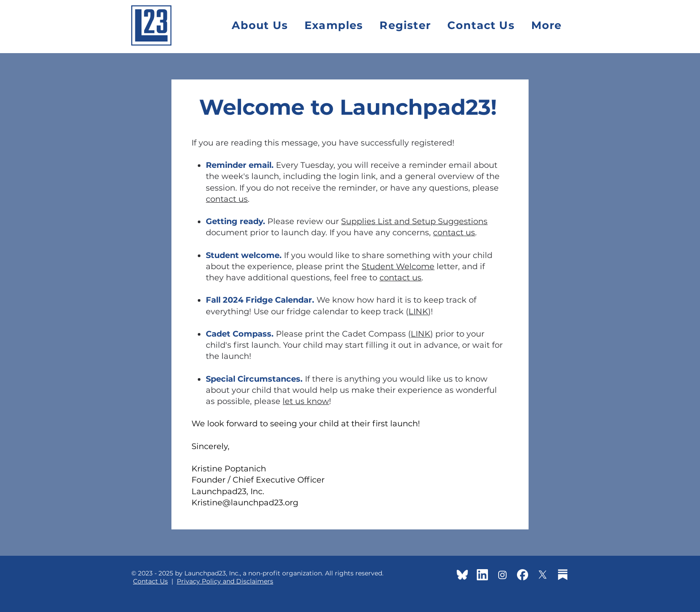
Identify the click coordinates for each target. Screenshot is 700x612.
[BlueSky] (462, 575)
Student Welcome (398, 266)
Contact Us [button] (150, 581)
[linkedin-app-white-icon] (482, 575)
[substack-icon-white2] (563, 575)
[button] (546, 25)
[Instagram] (502, 575)
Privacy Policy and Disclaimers (225, 581)
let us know (306, 401)
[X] (543, 575)
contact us (227, 199)
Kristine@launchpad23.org (245, 503)
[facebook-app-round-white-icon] (523, 575)
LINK (418, 312)
